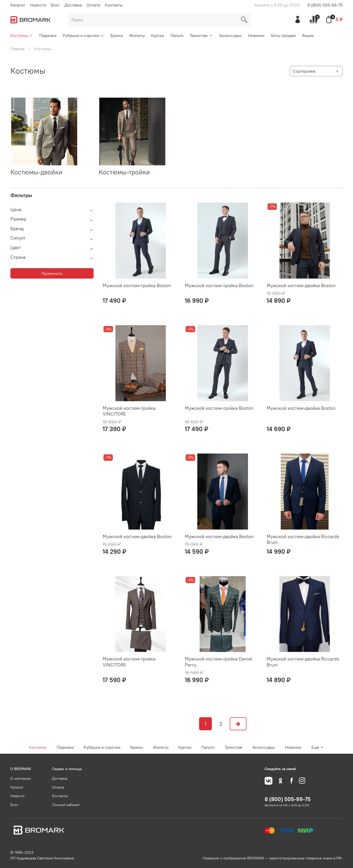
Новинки (256, 35)
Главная (18, 49)
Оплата (93, 5)
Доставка (73, 5)
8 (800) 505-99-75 (325, 5)
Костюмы (22, 35)
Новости (38, 5)
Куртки (158, 35)
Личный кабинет (66, 805)
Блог (55, 5)
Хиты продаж (283, 35)
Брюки (117, 35)
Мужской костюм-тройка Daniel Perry (218, 662)
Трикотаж (201, 35)
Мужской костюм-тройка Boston (137, 285)
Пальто (177, 35)
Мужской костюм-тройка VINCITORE (129, 411)
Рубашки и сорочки (83, 35)
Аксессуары (230, 35)
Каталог (18, 5)
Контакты (114, 5)
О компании (21, 778)
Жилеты (137, 35)
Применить (52, 273)
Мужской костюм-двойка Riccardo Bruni (303, 539)
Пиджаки (48, 35)
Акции (308, 35)
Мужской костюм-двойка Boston (301, 285)
